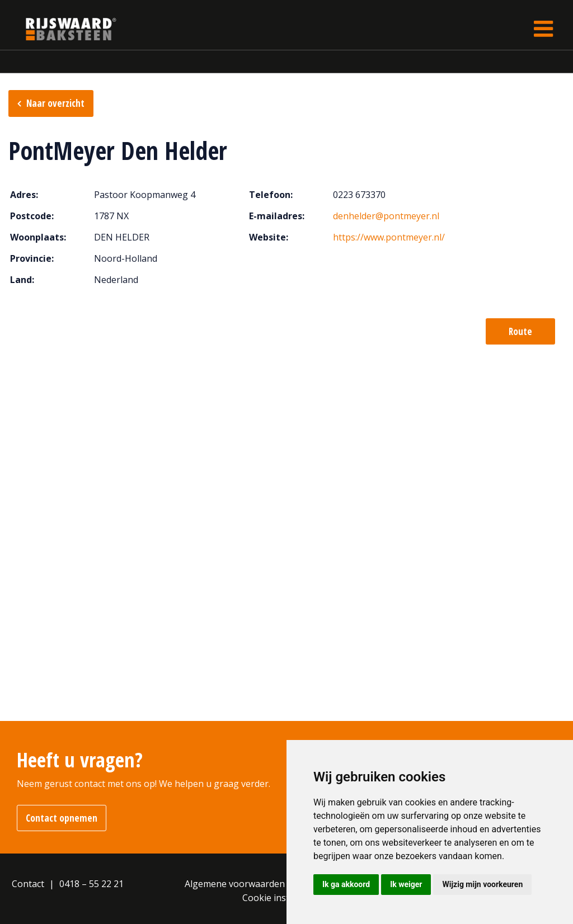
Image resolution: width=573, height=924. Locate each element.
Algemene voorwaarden (235, 884)
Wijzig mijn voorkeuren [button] (482, 884)
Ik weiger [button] (406, 884)
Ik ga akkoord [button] (346, 884)
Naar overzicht (55, 103)
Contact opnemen (62, 818)
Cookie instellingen (283, 898)
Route (520, 331)
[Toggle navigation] (543, 29)
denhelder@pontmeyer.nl (386, 216)
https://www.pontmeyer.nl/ (389, 237)
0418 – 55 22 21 (91, 884)
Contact (28, 884)
